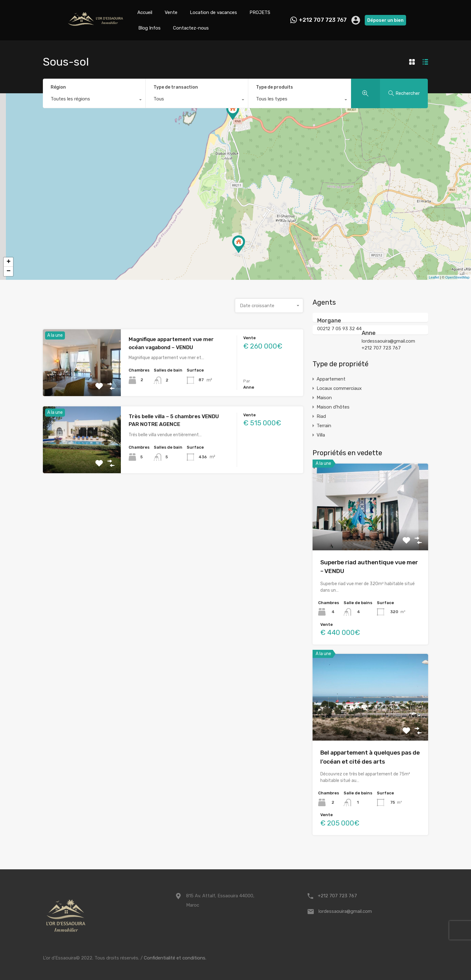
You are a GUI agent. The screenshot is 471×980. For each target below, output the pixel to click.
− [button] (9, 271)
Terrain (324, 426)
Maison (324, 398)
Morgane (329, 321)
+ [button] (9, 262)
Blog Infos (149, 28)
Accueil (145, 12)
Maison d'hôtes (333, 407)
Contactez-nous (191, 28)
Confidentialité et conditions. (175, 958)
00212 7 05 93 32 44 (339, 329)
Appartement (331, 379)
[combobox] (94, 100)
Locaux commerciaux (339, 388)
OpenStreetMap (457, 277)
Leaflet (434, 277)
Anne (369, 333)
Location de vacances (213, 12)
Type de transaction (176, 87)
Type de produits (274, 87)
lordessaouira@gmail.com (388, 341)
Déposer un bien (385, 20)
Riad (321, 416)
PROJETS (260, 12)
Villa (321, 435)
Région (58, 87)
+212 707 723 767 (323, 20)
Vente (171, 12)
